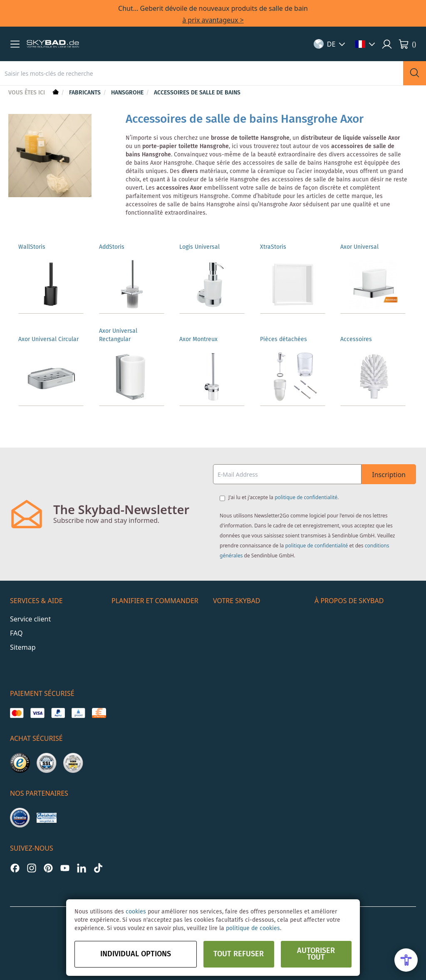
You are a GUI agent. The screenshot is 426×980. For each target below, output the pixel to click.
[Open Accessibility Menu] (406, 960)
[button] (15, 44)
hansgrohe (128, 93)
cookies (136, 912)
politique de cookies (253, 928)
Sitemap (23, 647)
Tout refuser (239, 954)
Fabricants (86, 93)
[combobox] (202, 73)
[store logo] (53, 44)
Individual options (136, 954)
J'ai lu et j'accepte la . (284, 497)
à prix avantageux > (213, 20)
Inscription (389, 475)
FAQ (16, 633)
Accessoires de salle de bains (197, 93)
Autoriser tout (316, 954)
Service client (30, 619)
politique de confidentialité (306, 497)
